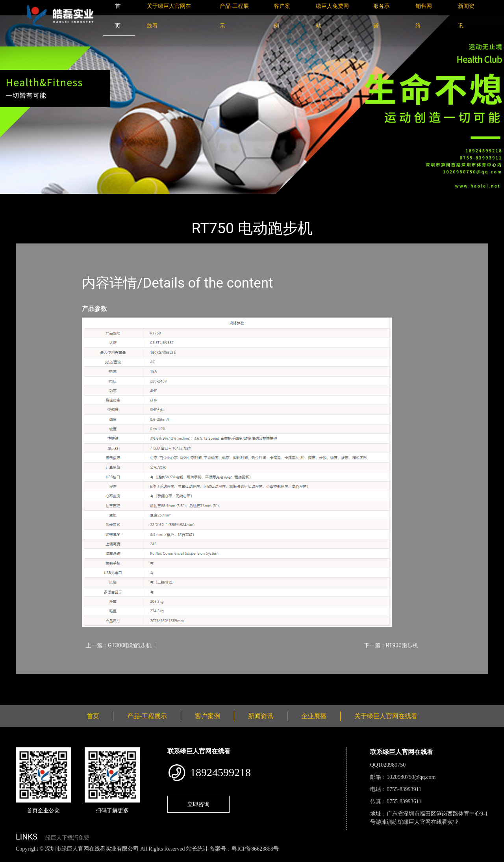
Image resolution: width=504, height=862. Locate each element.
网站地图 (12, 857)
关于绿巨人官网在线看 (386, 716)
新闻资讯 (261, 716)
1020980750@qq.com (411, 777)
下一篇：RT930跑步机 (391, 645)
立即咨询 (198, 804)
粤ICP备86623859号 (255, 849)
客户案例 (208, 716)
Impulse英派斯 (110, 199)
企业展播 (314, 716)
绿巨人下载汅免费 (67, 838)
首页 (30, 199)
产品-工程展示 (63, 199)
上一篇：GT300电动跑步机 (119, 645)
